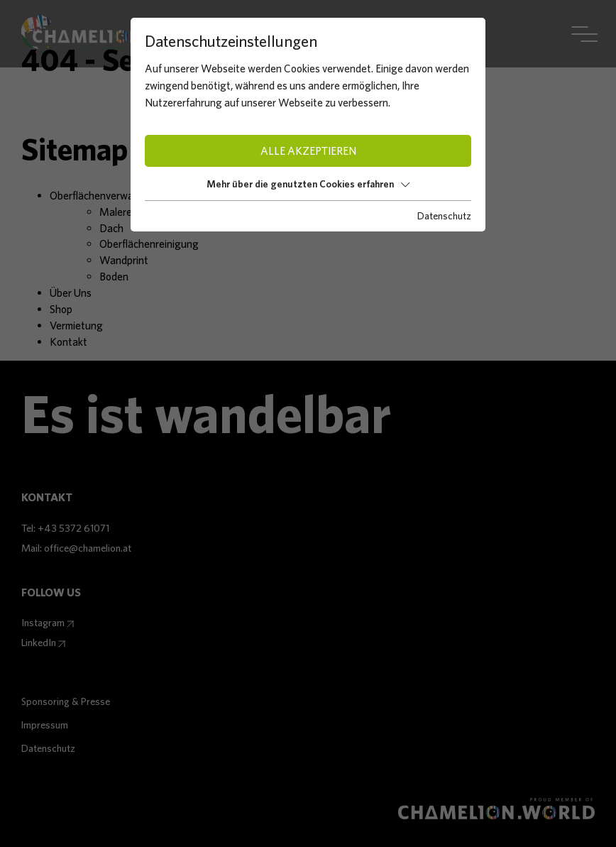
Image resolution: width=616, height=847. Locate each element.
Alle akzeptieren (308, 151)
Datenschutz (444, 216)
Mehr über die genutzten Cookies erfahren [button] (308, 184)
